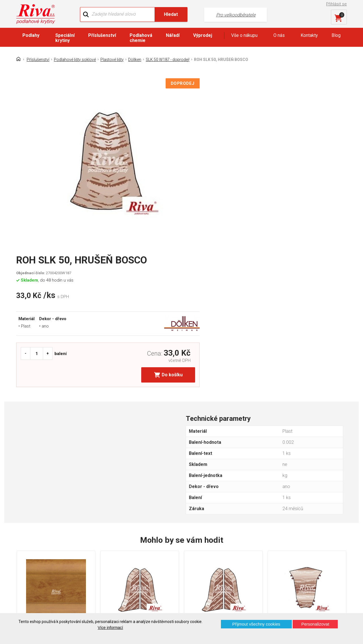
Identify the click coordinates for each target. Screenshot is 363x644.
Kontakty (309, 36)
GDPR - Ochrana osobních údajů (52, 557)
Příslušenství (102, 36)
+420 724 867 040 (235, 549)
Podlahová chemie (141, 38)
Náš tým (114, 547)
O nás (279, 36)
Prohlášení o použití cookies (48, 577)
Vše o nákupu (244, 36)
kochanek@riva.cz (235, 567)
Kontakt (28, 547)
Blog (336, 36)
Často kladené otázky (42, 567)
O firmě (112, 537)
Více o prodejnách (307, 604)
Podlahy (31, 36)
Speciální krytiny (65, 38)
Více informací (110, 628)
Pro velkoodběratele (213, 14)
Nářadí (173, 36)
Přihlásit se (337, 4)
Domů (26, 537)
